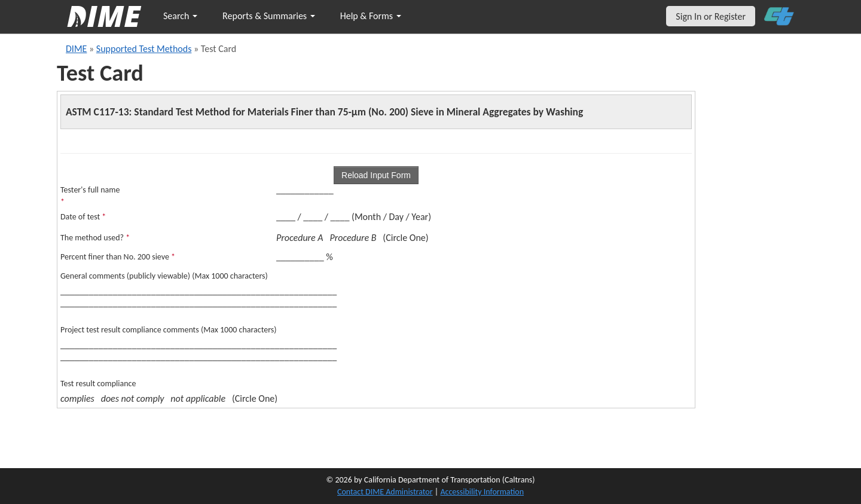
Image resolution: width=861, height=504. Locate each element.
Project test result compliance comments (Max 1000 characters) (169, 330)
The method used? (95, 238)
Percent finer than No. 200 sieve (118, 257)
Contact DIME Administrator (385, 492)
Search (180, 16)
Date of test (83, 217)
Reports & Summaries (269, 16)
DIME (76, 49)
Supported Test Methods (144, 49)
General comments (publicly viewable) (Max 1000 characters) (164, 276)
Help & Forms (371, 16)
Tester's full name (90, 196)
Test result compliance (98, 384)
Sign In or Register (711, 16)
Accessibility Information (482, 492)
